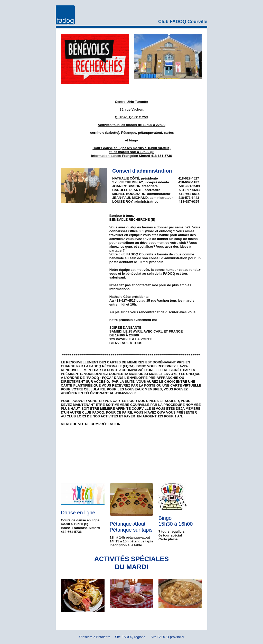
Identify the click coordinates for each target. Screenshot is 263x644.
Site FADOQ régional (131, 637)
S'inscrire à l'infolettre (95, 637)
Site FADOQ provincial (167, 637)
